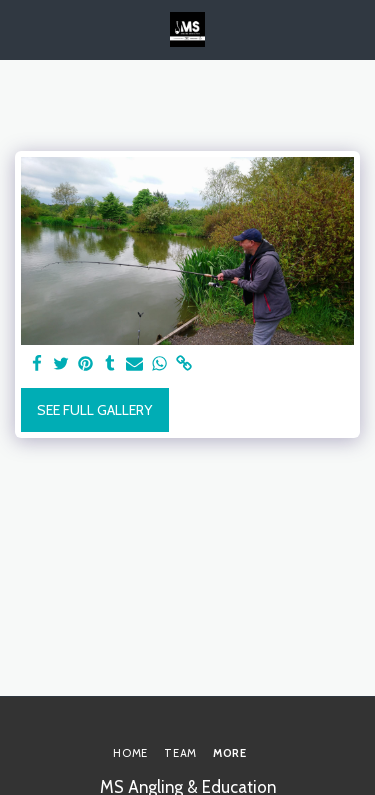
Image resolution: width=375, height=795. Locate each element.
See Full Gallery (94, 410)
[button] (22, 29)
